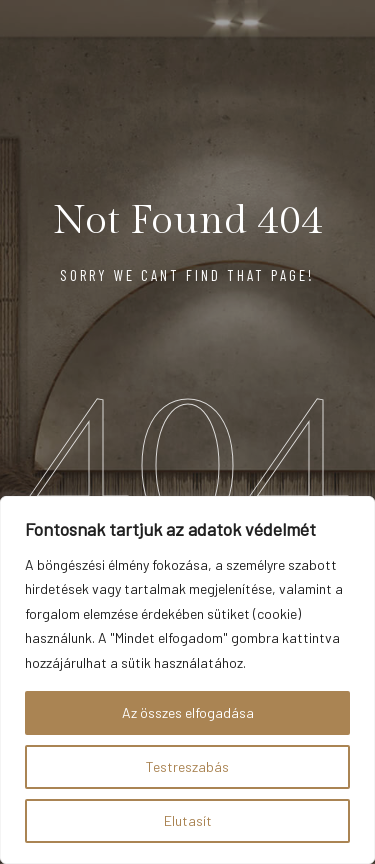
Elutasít (188, 820)
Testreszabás (187, 766)
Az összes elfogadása (188, 712)
